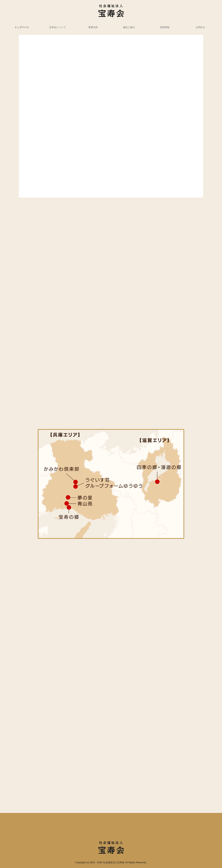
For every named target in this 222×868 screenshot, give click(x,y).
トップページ (22, 27)
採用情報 (165, 27)
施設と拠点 (129, 27)
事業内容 (93, 27)
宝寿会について (57, 27)
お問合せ (200, 27)
